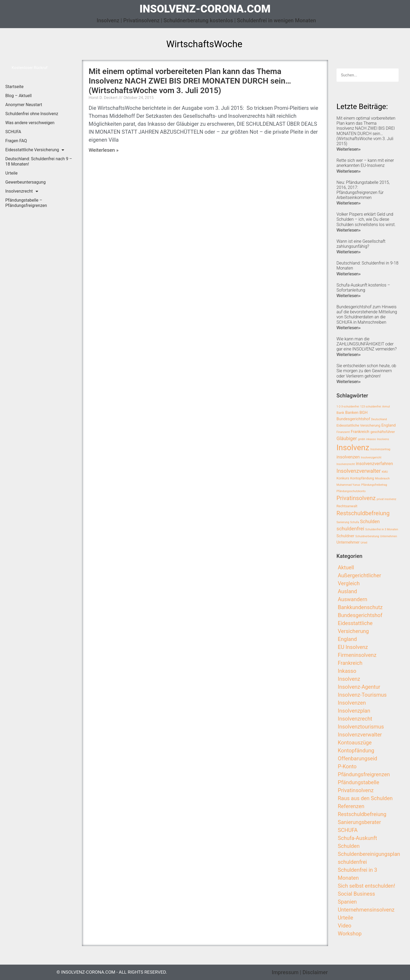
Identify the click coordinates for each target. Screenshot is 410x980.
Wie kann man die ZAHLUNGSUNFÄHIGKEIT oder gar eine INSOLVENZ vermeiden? (367, 344)
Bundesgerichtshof (360, 615)
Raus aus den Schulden (365, 798)
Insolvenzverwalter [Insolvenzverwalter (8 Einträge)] (359, 471)
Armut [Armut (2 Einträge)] (386, 407)
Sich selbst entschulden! (367, 886)
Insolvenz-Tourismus (362, 695)
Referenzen (351, 806)
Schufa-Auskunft (357, 838)
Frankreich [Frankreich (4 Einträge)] (360, 432)
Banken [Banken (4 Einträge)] (352, 413)
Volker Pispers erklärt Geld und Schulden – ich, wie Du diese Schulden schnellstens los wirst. (366, 219)
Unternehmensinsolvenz (366, 910)
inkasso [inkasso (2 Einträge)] (371, 439)
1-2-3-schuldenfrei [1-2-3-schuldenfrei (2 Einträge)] (348, 407)
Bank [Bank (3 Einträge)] (340, 413)
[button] (30, 68)
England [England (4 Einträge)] (389, 425)
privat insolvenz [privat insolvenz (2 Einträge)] (386, 499)
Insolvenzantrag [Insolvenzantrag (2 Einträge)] (380, 449)
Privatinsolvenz (356, 790)
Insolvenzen (352, 703)
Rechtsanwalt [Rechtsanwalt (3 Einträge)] (347, 506)
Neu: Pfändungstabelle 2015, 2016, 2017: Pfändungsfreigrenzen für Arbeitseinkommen (363, 190)
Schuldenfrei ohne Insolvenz (32, 114)
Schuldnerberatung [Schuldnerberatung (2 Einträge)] (367, 536)
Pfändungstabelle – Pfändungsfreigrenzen (26, 203)
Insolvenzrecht (22, 191)
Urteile (11, 173)
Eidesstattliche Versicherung (35, 150)
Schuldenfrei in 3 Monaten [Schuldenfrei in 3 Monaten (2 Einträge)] (382, 529)
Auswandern (353, 599)
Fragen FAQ (16, 141)
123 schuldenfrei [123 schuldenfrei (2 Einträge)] (371, 407)
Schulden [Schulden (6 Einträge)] (370, 521)
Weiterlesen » (104, 150)
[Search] (392, 75)
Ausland (347, 591)
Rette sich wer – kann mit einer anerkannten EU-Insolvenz (365, 163)
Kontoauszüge (355, 743)
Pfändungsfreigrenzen (364, 774)
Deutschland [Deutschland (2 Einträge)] (379, 419)
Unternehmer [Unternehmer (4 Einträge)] (348, 542)
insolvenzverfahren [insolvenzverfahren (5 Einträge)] (374, 464)
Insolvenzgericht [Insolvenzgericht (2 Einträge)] (371, 458)
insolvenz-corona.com (205, 9)
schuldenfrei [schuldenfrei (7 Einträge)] (350, 529)
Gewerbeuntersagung (25, 182)
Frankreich (350, 663)
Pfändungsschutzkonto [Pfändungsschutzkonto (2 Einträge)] (351, 491)
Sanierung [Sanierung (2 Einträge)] (343, 522)
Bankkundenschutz (360, 607)
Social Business (356, 894)
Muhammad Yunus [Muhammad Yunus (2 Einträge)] (348, 485)
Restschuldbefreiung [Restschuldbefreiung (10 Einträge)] (363, 513)
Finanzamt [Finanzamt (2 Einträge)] (343, 432)
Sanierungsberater (359, 822)
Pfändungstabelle (359, 782)
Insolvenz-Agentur (359, 687)
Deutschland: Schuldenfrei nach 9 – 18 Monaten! (39, 161)
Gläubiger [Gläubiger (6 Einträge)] (347, 438)
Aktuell (346, 567)
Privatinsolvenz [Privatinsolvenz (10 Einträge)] (356, 498)
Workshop (350, 934)
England (347, 639)
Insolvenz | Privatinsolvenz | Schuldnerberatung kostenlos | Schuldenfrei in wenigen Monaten (206, 20)
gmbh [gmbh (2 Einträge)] (362, 439)
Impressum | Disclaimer (300, 972)
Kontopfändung (356, 751)
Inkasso (347, 671)
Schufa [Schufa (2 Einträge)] (354, 522)
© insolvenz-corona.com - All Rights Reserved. (112, 972)
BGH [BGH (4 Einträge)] (364, 413)
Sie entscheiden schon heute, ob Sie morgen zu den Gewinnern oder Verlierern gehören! (366, 371)
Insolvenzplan (354, 711)
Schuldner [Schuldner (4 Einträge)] (345, 536)
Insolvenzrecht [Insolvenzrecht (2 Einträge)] (346, 464)
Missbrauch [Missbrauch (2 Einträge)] (382, 478)
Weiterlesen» (349, 149)
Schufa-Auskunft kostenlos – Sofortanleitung (363, 288)
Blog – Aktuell (18, 96)
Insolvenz (349, 679)
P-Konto (347, 766)
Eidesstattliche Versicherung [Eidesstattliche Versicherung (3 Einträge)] (358, 425)
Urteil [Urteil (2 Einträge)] (364, 543)
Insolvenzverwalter (360, 735)
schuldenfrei (352, 862)
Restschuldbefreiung (362, 814)
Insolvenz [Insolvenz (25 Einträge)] (353, 448)
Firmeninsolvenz (357, 655)
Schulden (349, 846)
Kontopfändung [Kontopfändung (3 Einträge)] (362, 478)
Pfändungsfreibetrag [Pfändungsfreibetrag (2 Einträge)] (374, 485)
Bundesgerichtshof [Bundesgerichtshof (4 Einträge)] (353, 419)
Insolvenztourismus (361, 727)
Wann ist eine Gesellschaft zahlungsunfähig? (361, 244)
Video (345, 926)
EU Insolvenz (353, 647)
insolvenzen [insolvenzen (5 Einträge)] (348, 457)
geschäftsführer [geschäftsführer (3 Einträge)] (383, 432)
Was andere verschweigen (30, 123)
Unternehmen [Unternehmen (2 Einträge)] (389, 536)
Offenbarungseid (357, 758)
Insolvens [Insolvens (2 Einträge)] (383, 439)
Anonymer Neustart (24, 105)
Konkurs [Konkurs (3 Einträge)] (343, 478)
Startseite (14, 87)
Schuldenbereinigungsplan (369, 854)
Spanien (347, 902)
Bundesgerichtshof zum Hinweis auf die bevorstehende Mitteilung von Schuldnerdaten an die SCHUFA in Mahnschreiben (367, 315)
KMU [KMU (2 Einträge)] (385, 472)
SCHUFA (13, 132)
